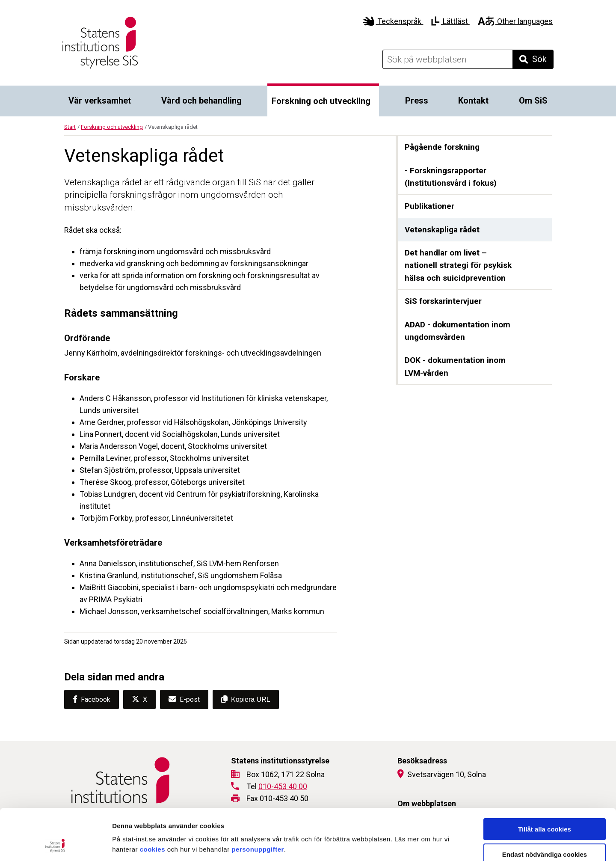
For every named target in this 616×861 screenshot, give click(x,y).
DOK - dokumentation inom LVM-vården (455, 367)
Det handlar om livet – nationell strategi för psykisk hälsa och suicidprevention (458, 265)
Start (70, 127)
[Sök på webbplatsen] (447, 59)
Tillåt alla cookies (545, 781)
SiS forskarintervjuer (443, 301)
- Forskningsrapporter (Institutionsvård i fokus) (451, 177)
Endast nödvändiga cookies (545, 806)
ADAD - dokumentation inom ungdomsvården (458, 331)
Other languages (515, 21)
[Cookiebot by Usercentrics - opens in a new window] (55, 844)
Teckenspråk (393, 21)
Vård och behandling (201, 101)
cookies (153, 801)
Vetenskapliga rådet (442, 230)
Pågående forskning (442, 147)
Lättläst (450, 21)
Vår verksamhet (100, 101)
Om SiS (533, 101)
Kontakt (473, 101)
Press (417, 101)
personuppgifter (258, 801)
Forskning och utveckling (321, 101)
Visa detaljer (465, 844)
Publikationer (429, 206)
